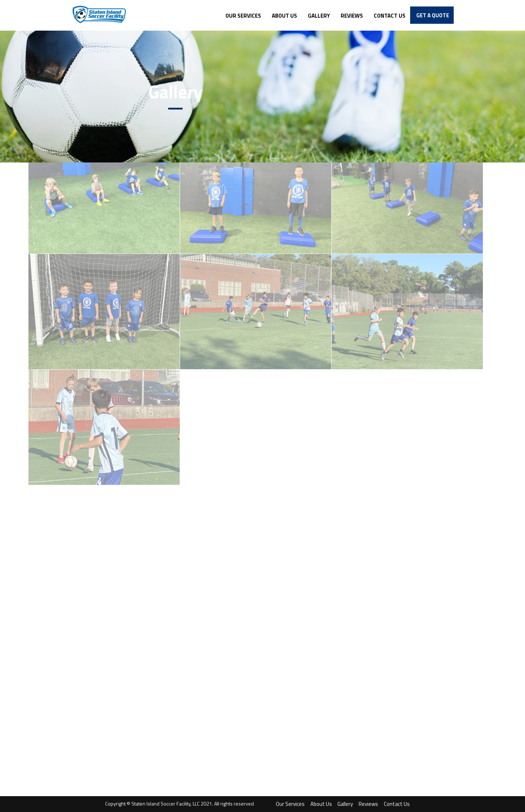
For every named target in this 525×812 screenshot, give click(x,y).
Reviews (368, 804)
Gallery (345, 804)
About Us (321, 804)
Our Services (290, 804)
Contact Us (397, 804)
